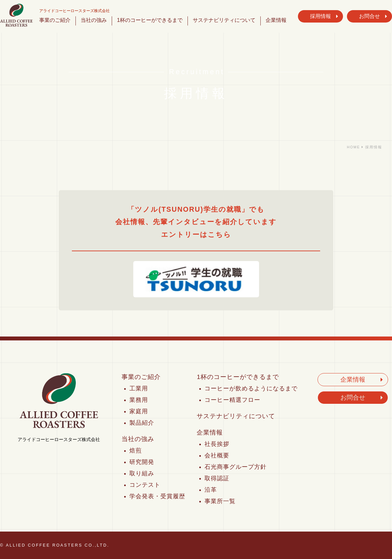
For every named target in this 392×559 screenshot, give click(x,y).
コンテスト (145, 485)
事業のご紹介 (55, 20)
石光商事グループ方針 (236, 467)
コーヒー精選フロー (232, 400)
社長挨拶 (217, 444)
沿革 (211, 490)
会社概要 (217, 455)
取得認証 (217, 478)
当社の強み (94, 20)
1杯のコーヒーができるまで (150, 20)
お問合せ (369, 16)
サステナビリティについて (224, 20)
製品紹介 (142, 423)
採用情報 (320, 16)
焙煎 (136, 451)
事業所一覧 (220, 501)
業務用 (139, 400)
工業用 (139, 388)
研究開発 (142, 462)
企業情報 (276, 20)
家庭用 (139, 411)
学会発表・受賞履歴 (157, 496)
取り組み (142, 473)
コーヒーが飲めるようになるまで (251, 388)
